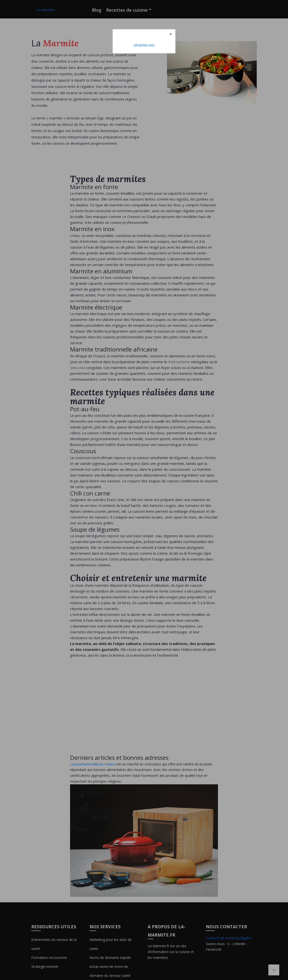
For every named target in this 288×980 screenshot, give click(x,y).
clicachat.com (144, 45)
